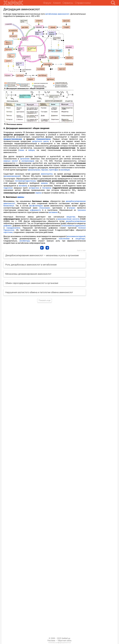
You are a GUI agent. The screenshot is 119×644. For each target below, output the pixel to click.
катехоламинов (68, 226)
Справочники (83, 3)
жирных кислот (11, 161)
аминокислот (64, 14)
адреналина (80, 226)
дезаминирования (12, 176)
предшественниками (13, 139)
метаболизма (51, 14)
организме (25, 159)
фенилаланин (34, 170)
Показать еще (44, 300)
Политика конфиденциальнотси (59, 643)
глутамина (47, 188)
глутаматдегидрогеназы (25, 181)
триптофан (54, 170)
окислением (64, 239)
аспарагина (34, 188)
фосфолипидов (36, 206)
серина (38, 193)
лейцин (31, 150)
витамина (53, 212)
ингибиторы (25, 241)
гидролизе (8, 188)
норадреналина (13, 228)
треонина (82, 210)
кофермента (35, 210)
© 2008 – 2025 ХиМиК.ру (59, 638)
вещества (71, 217)
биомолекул (9, 206)
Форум (47, 3)
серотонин (8, 232)
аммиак (44, 183)
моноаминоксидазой (76, 236)
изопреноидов (28, 161)
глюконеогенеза (43, 139)
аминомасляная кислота (68, 219)
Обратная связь (65, 641)
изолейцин (65, 170)
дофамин (8, 226)
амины (21, 197)
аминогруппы (47, 174)
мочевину (23, 186)
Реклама (51, 641)
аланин (72, 208)
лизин (22, 150)
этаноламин (45, 208)
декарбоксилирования (76, 221)
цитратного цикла (40, 141)
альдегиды (80, 239)
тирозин (44, 170)
